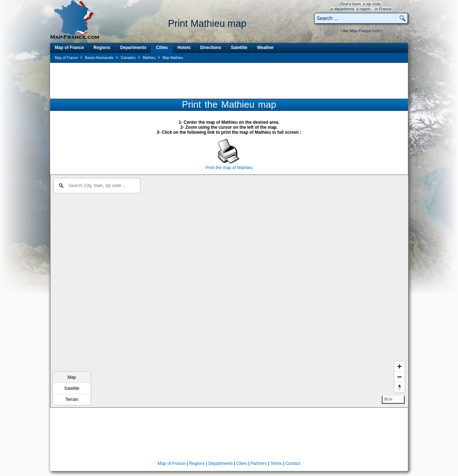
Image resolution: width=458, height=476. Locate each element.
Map (72, 377)
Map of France (69, 48)
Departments (133, 48)
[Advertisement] (229, 80)
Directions (211, 48)
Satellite (239, 48)
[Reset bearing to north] (399, 387)
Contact (293, 463)
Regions (102, 48)
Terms (276, 463)
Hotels (184, 48)
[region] (229, 291)
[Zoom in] (399, 366)
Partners (259, 463)
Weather (265, 48)
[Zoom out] (399, 377)
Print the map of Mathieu (229, 168)
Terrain (72, 399)
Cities (162, 48)
